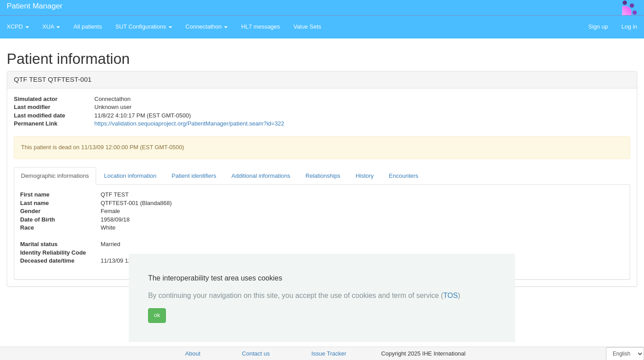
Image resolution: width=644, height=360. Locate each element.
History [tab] (364, 176)
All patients (88, 27)
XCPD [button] (18, 27)
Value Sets (307, 27)
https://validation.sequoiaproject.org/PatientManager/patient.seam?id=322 (189, 123)
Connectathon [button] (207, 27)
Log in (629, 27)
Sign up (598, 27)
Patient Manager (35, 6)
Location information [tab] (130, 176)
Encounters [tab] (404, 176)
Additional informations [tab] (261, 176)
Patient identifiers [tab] (194, 176)
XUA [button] (51, 27)
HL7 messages (261, 27)
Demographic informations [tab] (55, 176)
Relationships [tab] (323, 176)
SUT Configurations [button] (144, 27)
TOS (451, 295)
